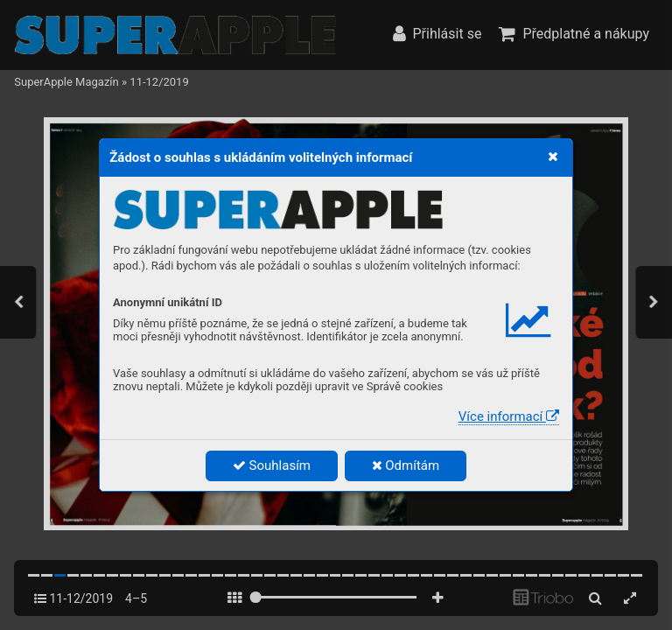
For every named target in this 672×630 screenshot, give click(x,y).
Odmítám (406, 465)
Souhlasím (272, 465)
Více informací (509, 416)
